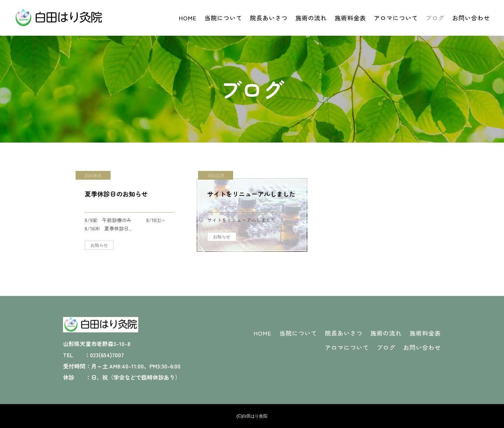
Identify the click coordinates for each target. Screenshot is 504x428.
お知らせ (99, 245)
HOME (188, 18)
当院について (223, 18)
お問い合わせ (471, 18)
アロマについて (396, 18)
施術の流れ (311, 18)
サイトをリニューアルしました (251, 194)
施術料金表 (350, 18)
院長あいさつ (269, 18)
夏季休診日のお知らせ (116, 194)
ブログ (435, 18)
